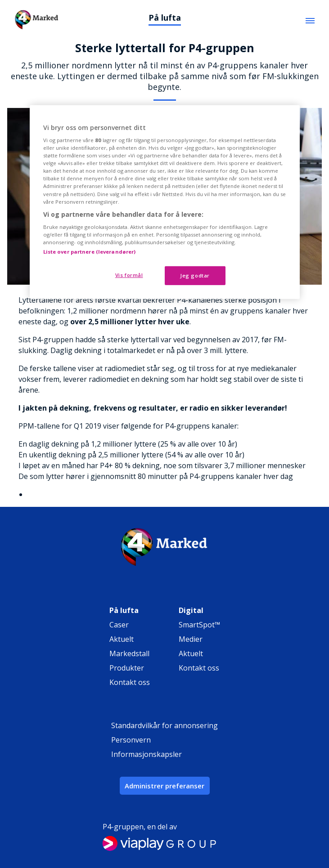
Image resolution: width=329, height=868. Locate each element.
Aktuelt (122, 639)
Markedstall (129, 653)
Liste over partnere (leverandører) (90, 252)
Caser (119, 625)
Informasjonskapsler (146, 754)
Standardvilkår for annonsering (164, 725)
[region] (165, 202)
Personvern (131, 740)
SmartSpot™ (199, 625)
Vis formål (129, 275)
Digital (191, 610)
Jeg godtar (195, 275)
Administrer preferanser (164, 786)
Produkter (127, 668)
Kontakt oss (130, 682)
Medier (191, 639)
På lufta (165, 18)
